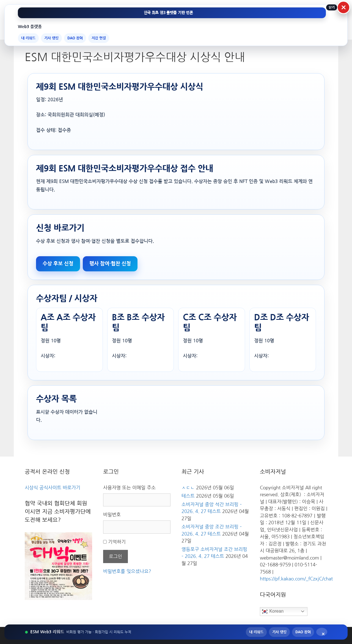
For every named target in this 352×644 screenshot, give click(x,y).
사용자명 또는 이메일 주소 (129, 488)
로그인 (116, 556)
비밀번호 (112, 515)
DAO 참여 (75, 38)
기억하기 (117, 542)
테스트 (188, 496)
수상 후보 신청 (58, 264)
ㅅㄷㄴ (188, 488)
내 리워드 (28, 38)
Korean (273, 612)
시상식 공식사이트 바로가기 (53, 488)
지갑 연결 (99, 38)
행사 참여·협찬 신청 (110, 264)
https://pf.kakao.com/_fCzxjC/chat (296, 579)
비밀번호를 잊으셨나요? (127, 571)
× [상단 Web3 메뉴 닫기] (344, 7)
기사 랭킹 (51, 38)
